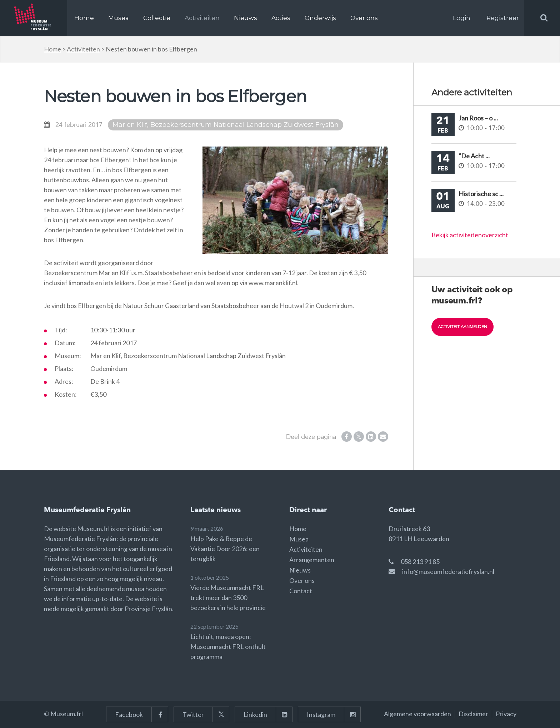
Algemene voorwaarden (417, 714)
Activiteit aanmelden (465, 327)
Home (84, 18)
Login (462, 18)
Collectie (157, 18)
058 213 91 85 (420, 561)
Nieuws (246, 18)
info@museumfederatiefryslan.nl (448, 571)
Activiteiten (202, 18)
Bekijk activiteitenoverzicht (470, 235)
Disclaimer (473, 714)
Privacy (506, 714)
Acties (281, 18)
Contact (301, 591)
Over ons (364, 18)
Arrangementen (312, 560)
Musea (119, 18)
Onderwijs (320, 18)
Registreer (503, 18)
